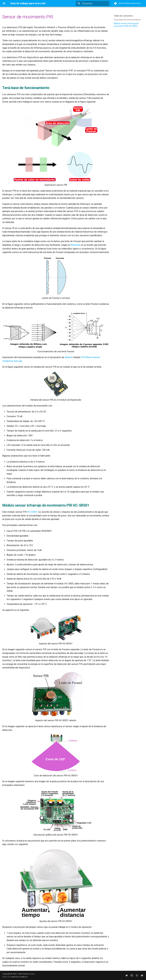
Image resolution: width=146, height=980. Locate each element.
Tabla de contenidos (123, 16)
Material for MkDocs (20, 977)
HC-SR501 (33, 512)
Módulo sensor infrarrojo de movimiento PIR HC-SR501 (126, 25)
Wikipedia (75, 245)
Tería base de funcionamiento (127, 20)
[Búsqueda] (93, 3)
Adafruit (69, 357)
